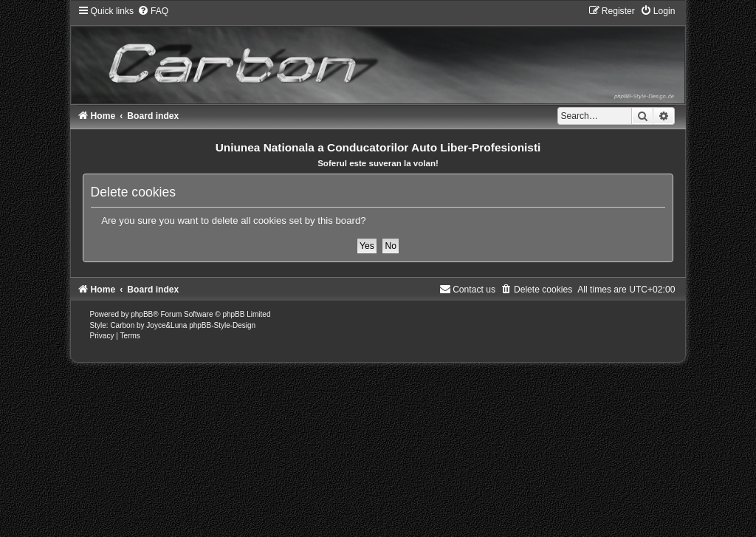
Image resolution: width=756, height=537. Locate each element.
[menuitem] (153, 11)
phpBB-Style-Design (222, 325)
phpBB (142, 314)
